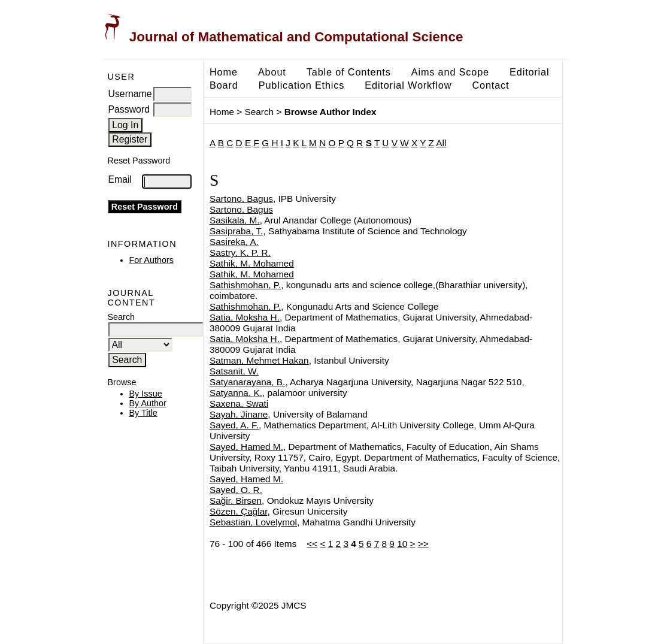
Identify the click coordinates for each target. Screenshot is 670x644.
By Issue (146, 394)
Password (129, 109)
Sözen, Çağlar (238, 511)
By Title (143, 413)
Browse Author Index (331, 112)
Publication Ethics (301, 85)
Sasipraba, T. (236, 231)
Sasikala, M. (235, 220)
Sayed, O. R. (236, 490)
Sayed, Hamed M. (246, 447)
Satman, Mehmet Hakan (259, 360)
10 (402, 544)
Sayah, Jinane (239, 414)
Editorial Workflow (408, 85)
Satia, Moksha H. (245, 317)
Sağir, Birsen (236, 501)
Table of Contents (349, 72)
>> (423, 544)
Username (130, 94)
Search (260, 112)
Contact (490, 85)
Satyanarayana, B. (247, 382)
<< (312, 544)
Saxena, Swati (239, 403)
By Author (148, 403)
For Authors (151, 260)
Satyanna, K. (236, 393)
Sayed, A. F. (234, 425)
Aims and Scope (450, 72)
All (441, 143)
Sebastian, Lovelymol (253, 522)
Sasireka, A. (234, 242)
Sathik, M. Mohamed (252, 263)
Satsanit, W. (234, 371)
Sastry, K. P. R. (240, 253)
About (272, 72)
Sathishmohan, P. (245, 285)
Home (224, 72)
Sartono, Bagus (241, 199)
